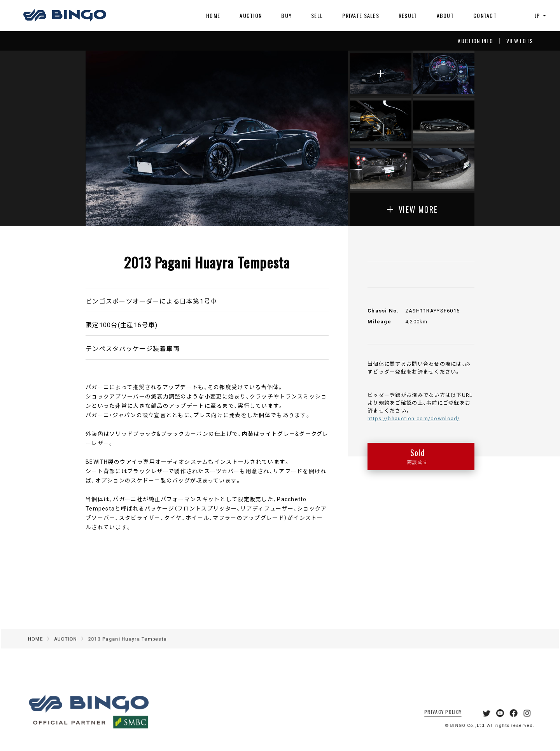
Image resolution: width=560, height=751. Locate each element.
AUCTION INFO (475, 41)
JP (541, 15)
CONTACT (485, 15)
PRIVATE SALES (361, 15)
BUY (286, 15)
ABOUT (445, 15)
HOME (213, 15)
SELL (317, 15)
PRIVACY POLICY (434, 719)
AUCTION (251, 15)
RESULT (408, 15)
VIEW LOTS (520, 41)
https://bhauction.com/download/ (414, 418)
